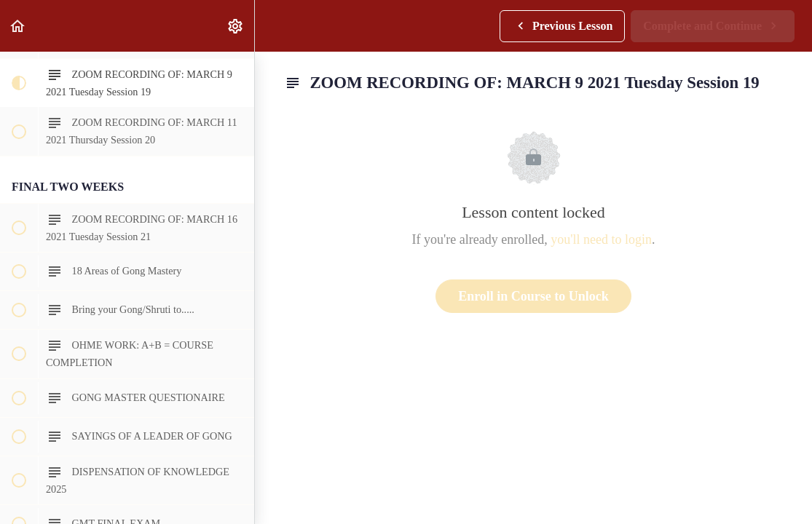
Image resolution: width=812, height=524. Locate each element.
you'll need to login (601, 239)
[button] (18, 26)
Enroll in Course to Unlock (533, 296)
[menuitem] (236, 26)
